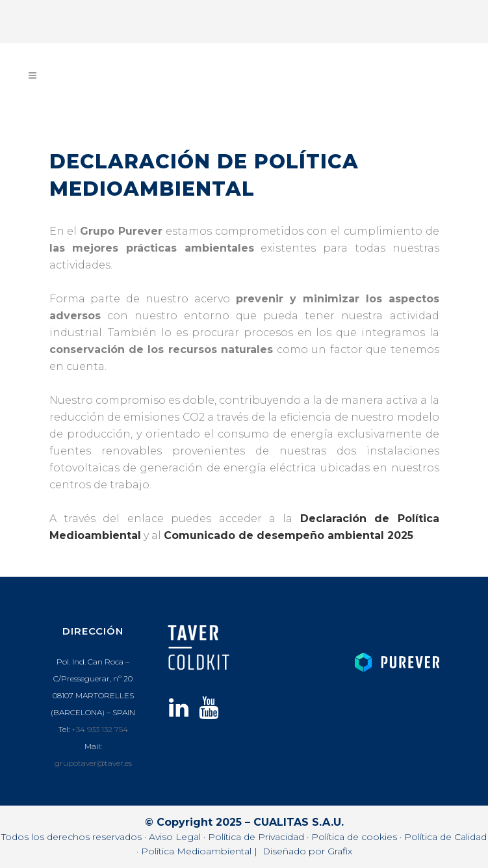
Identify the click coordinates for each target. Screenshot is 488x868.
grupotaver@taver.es (93, 763)
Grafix (340, 851)
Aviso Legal (175, 837)
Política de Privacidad (256, 837)
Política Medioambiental (196, 851)
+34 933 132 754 (100, 729)
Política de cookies (354, 837)
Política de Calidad (445, 837)
